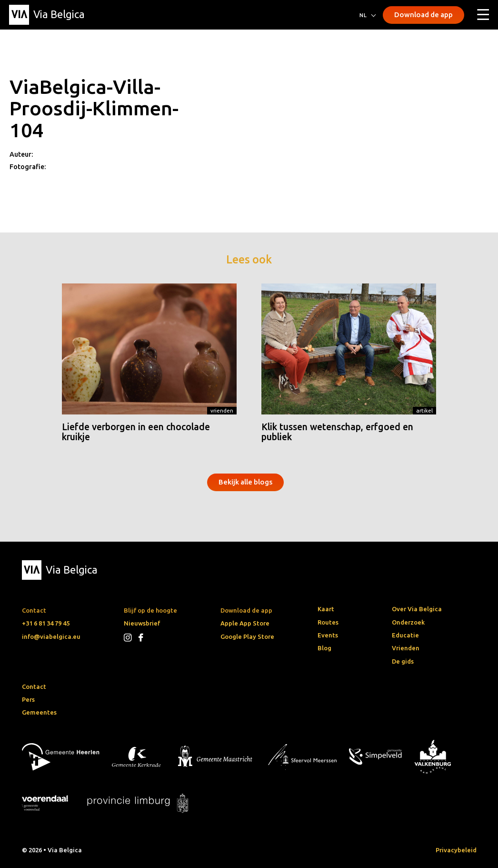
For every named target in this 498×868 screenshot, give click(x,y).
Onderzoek (408, 622)
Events (328, 635)
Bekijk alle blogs (245, 482)
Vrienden (222, 410)
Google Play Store (247, 636)
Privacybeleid (456, 850)
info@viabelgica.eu (51, 636)
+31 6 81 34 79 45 (46, 623)
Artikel (424, 410)
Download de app (423, 15)
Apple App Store (245, 623)
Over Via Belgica (417, 609)
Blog (324, 648)
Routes (328, 622)
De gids (403, 661)
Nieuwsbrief (142, 623)
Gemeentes (39, 712)
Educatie (405, 635)
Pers (28, 699)
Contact (34, 686)
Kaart (326, 609)
